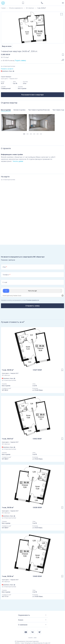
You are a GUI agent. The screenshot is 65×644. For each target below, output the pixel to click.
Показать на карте (7, 69)
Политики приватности (33, 300)
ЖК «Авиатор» (30, 8)
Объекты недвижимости (16, 8)
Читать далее (18, 161)
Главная (3, 8)
